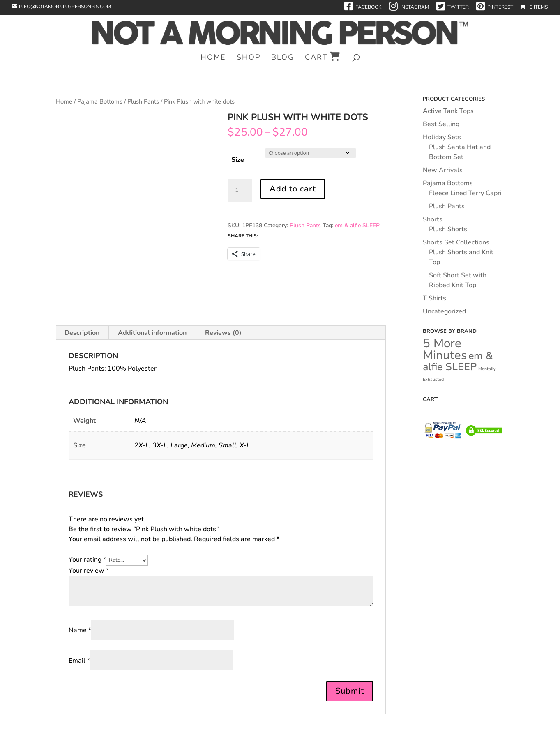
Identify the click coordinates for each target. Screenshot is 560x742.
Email (79, 661)
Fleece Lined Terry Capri (465, 193)
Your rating (87, 560)
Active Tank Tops (448, 111)
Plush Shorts (448, 229)
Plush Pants (143, 101)
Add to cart (293, 189)
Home (213, 58)
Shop (249, 58)
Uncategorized (444, 311)
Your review (89, 571)
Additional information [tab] (152, 333)
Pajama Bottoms (100, 101)
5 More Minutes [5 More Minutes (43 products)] (445, 349)
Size (238, 160)
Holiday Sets (442, 137)
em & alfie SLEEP (357, 225)
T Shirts (434, 298)
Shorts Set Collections (456, 242)
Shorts (433, 219)
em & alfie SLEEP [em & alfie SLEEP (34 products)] (458, 361)
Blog (283, 58)
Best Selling (441, 124)
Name (80, 630)
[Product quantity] (240, 190)
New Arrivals (443, 170)
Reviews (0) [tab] (223, 333)
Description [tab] (82, 333)
